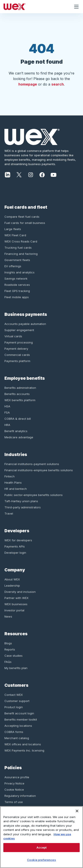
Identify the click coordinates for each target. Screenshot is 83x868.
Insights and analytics (19, 272)
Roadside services (17, 285)
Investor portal (14, 610)
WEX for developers (18, 540)
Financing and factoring (21, 254)
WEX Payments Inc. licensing (24, 750)
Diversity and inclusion (20, 592)
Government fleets (17, 260)
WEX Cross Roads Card (21, 241)
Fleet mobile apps (17, 297)
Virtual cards (13, 336)
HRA (7, 425)
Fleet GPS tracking (17, 291)
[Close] (77, 811)
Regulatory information (20, 796)
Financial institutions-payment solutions (32, 464)
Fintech (10, 476)
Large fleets (13, 229)
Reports (10, 649)
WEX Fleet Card (15, 235)
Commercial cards (17, 355)
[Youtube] (54, 174)
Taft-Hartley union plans (21, 501)
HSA (7, 406)
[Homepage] (35, 7)
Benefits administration (20, 388)
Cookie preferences (41, 860)
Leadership (12, 586)
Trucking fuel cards (18, 248)
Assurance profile (17, 777)
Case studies (14, 656)
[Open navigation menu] (76, 7)
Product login (14, 707)
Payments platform (17, 361)
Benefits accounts (17, 394)
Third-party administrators (23, 507)
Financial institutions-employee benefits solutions (39, 470)
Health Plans (13, 483)
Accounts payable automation (25, 324)
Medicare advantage (19, 437)
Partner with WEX (16, 598)
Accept (42, 847)
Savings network (16, 279)
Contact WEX (14, 695)
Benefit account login (19, 713)
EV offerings (13, 266)
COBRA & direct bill (18, 419)
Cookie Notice (14, 790)
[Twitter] (19, 174)
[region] (41, 837)
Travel (9, 513)
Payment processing (19, 342)
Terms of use (14, 802)
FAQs (8, 662)
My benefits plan (16, 668)
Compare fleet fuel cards (22, 217)
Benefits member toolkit (21, 719)
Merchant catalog (17, 738)
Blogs (8, 643)
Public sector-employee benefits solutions (34, 495)
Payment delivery (16, 349)
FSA (7, 412)
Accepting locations (18, 726)
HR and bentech (16, 489)
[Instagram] (31, 174)
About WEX (12, 579)
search (58, 84)
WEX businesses (16, 604)
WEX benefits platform (20, 400)
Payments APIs (15, 546)
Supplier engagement (19, 330)
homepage (28, 84)
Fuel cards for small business (25, 223)
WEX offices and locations (23, 744)
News (8, 616)
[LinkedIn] (8, 174)
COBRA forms (14, 732)
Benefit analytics (16, 431)
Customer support (17, 701)
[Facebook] (42, 174)
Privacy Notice (14, 783)
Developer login (15, 553)
